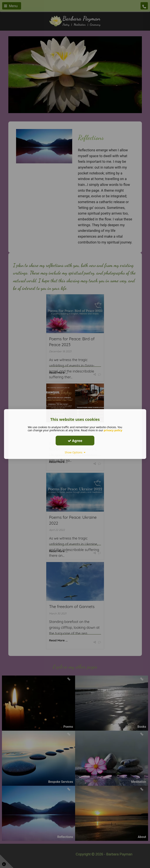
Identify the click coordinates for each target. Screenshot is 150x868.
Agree (75, 440)
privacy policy (113, 430)
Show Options (75, 452)
